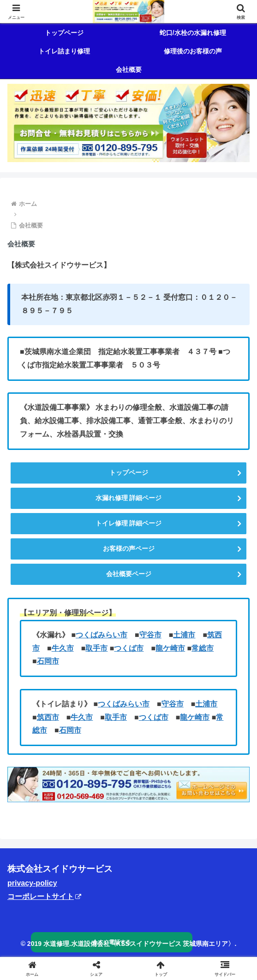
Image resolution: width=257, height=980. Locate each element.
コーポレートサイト (44, 896)
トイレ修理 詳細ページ (129, 523)
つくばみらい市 (102, 635)
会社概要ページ (129, 574)
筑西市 (48, 717)
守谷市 (150, 635)
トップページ (129, 472)
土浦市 (184, 635)
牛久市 (63, 648)
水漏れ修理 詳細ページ (129, 498)
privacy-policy (32, 883)
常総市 (203, 648)
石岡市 (48, 661)
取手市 (96, 648)
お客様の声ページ (129, 548)
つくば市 (129, 648)
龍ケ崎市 (170, 648)
